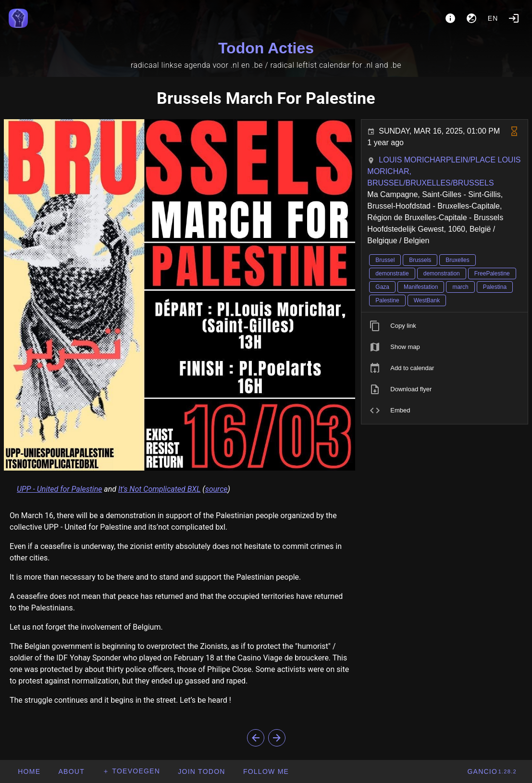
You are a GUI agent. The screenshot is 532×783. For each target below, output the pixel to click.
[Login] (514, 18)
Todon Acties (266, 48)
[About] (450, 18)
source (217, 489)
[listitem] (445, 326)
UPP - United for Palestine (59, 489)
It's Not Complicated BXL (159, 489)
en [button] (493, 18)
